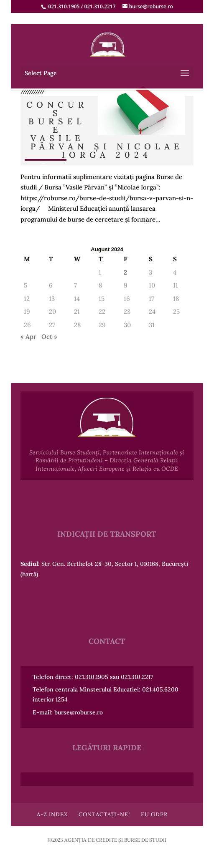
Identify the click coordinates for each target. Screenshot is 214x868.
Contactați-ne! (104, 814)
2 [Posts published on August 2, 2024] (125, 272)
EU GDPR (154, 814)
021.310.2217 (100, 6)
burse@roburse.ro (79, 712)
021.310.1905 (64, 6)
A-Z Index (52, 814)
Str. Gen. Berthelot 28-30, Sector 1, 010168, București (115, 564)
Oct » (49, 337)
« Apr (28, 337)
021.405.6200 (160, 689)
